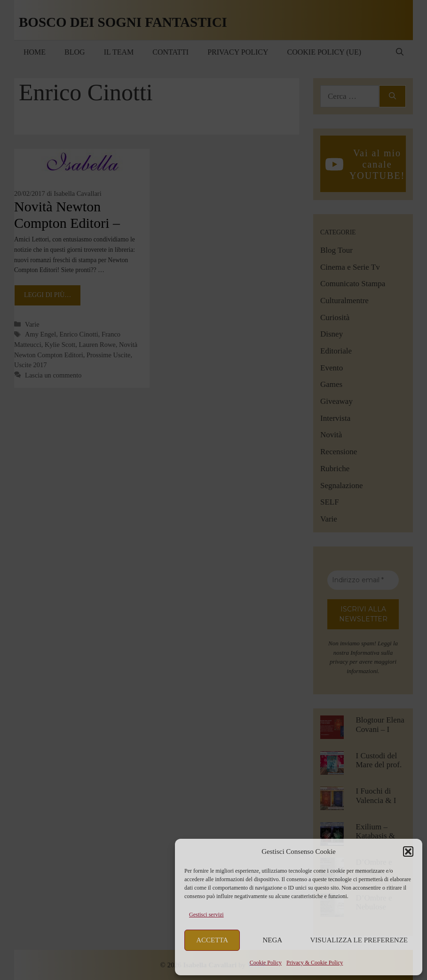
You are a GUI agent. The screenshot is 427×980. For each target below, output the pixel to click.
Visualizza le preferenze (359, 940)
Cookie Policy (266, 963)
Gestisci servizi (206, 915)
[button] (408, 851)
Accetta (212, 940)
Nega (273, 940)
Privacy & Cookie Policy (315, 963)
